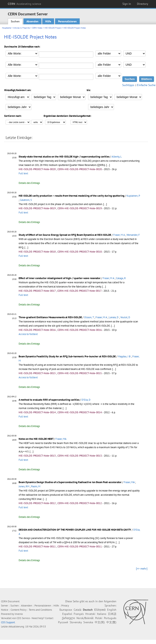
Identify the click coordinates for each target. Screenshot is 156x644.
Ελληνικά (100, 610)
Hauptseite (7, 28)
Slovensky (76, 622)
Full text (23, 173)
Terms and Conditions (40, 610)
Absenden (32, 21)
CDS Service (23, 618)
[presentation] (80, 157)
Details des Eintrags (29, 183)
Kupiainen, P (133, 196)
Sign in (127, 4)
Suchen (15, 21)
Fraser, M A (119, 235)
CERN (24, 4)
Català (77, 610)
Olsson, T (89, 317)
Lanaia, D (114, 317)
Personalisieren (67, 21)
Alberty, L (117, 157)
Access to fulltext (28, 334)
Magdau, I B (124, 356)
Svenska (88, 622)
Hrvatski (90, 614)
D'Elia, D (86, 400)
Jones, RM (24, 486)
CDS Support (8, 622)
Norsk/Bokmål (85, 618)
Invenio (19, 614)
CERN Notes (37, 28)
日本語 (112, 614)
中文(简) (100, 622)
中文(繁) (111, 622)
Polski (99, 618)
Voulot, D (125, 317)
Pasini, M (36, 486)
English (112, 610)
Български (66, 610)
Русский (63, 622)
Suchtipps (128, 85)
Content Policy (19, 610)
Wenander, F (133, 235)
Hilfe (48, 21)
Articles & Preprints (22, 28)
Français (79, 614)
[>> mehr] (142, 569)
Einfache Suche (146, 85)
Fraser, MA (61, 439)
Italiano (102, 614)
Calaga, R (121, 278)
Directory (143, 4)
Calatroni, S (26, 200)
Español (67, 614)
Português (110, 618)
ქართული (68, 618)
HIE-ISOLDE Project (53, 28)
